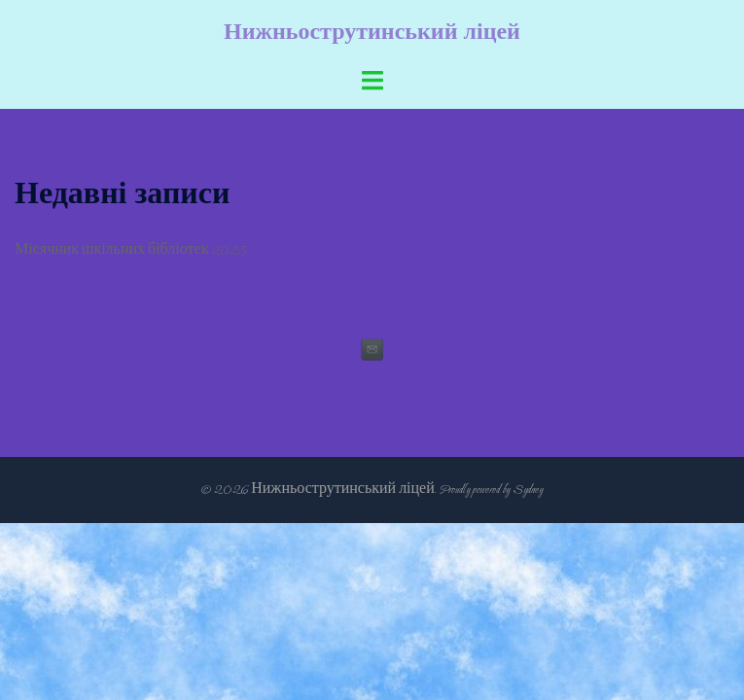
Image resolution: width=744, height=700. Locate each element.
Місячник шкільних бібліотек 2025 (131, 250)
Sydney (528, 489)
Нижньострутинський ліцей (372, 33)
